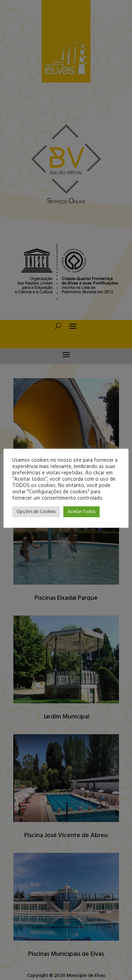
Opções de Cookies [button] (36, 512)
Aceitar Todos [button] (81, 512)
